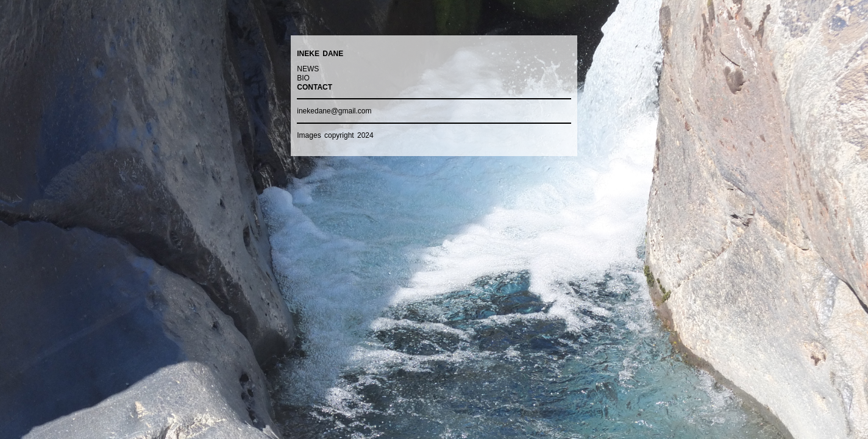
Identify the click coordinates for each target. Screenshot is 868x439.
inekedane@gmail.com (334, 111)
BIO (303, 78)
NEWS (308, 69)
